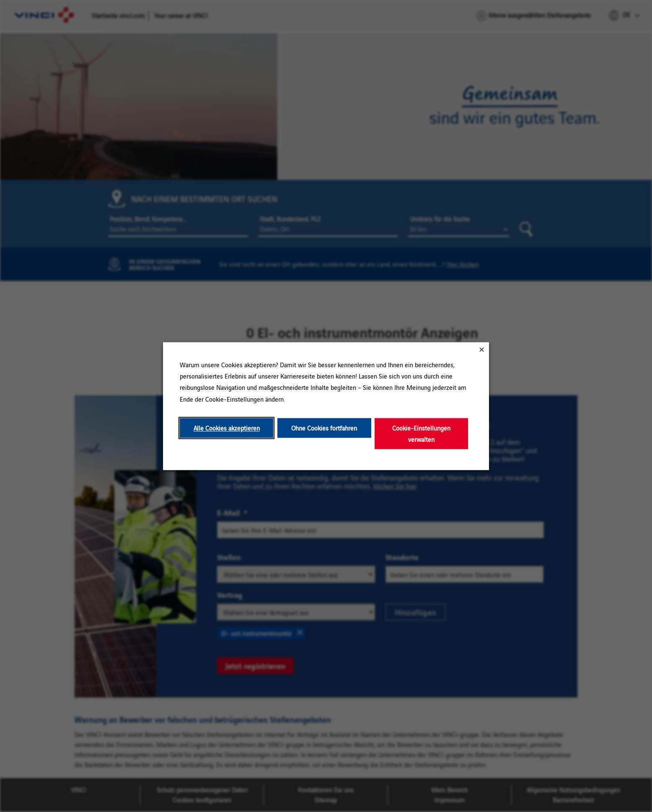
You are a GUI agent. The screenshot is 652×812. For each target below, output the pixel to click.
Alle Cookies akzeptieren (227, 428)
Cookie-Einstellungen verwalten (421, 433)
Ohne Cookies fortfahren (324, 428)
